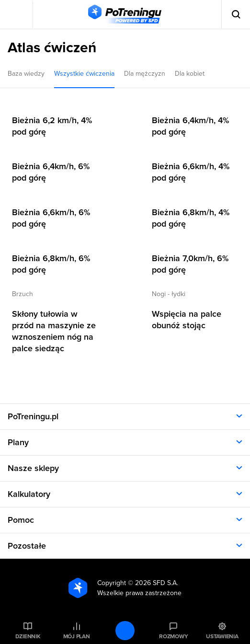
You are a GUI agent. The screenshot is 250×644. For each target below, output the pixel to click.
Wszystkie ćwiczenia (84, 74)
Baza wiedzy (26, 74)
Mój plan (77, 636)
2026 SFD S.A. (157, 583)
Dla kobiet (190, 74)
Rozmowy (173, 636)
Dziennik (28, 636)
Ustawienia (222, 636)
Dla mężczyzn (145, 74)
